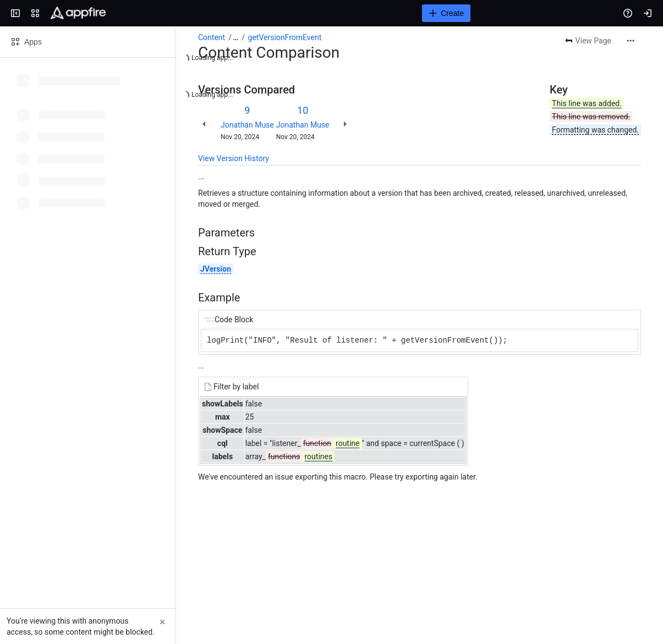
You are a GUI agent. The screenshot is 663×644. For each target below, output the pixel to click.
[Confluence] (78, 13)
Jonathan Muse (247, 125)
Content (212, 37)
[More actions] (631, 41)
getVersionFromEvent (285, 37)
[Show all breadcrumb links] (235, 37)
